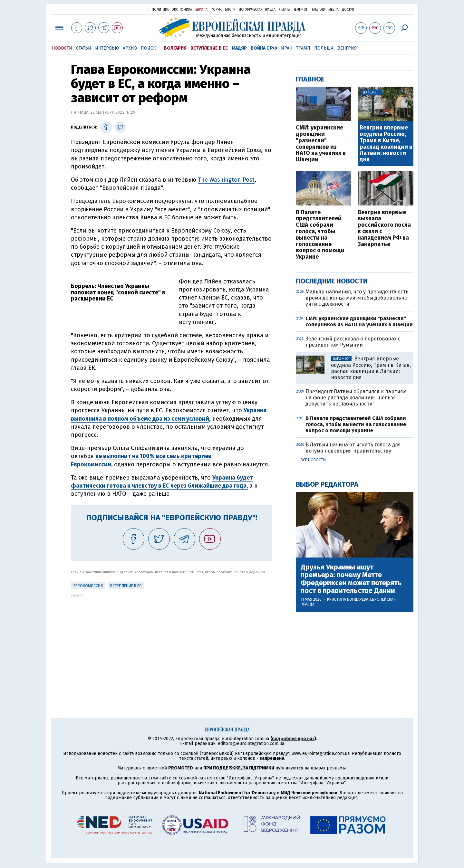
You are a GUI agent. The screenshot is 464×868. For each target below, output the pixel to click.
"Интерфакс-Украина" (250, 778)
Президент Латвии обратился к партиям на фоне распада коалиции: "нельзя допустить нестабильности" (356, 398)
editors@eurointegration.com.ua (251, 744)
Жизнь (284, 10)
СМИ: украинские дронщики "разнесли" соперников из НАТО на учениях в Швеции (321, 144)
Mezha (333, 10)
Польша (324, 48)
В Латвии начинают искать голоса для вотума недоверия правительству (353, 448)
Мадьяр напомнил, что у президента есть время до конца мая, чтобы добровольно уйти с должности (357, 298)
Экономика (182, 10)
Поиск (148, 48)
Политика (160, 10)
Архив (130, 48)
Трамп (303, 48)
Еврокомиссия (88, 586)
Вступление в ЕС (209, 48)
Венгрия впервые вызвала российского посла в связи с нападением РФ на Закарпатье (384, 229)
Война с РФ (264, 48)
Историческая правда (257, 10)
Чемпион (301, 10)
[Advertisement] (172, 642)
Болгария (175, 48)
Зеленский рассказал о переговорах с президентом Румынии (353, 342)
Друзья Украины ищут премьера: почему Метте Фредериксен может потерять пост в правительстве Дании (351, 579)
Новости (62, 48)
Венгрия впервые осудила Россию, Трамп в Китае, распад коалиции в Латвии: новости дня (386, 144)
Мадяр (239, 48)
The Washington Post (226, 180)
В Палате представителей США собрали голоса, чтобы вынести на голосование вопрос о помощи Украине (320, 235)
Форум (216, 10)
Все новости (313, 460)
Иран (287, 48)
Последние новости (332, 281)
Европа (201, 10)
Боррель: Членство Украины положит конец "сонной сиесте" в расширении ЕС (118, 292)
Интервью (107, 48)
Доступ (348, 10)
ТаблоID (318, 10)
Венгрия (347, 48)
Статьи (84, 48)
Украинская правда (128, 9)
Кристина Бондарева (348, 599)
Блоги (230, 10)
